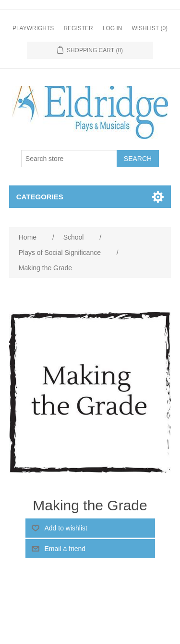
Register (78, 28)
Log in (113, 28)
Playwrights (33, 28)
